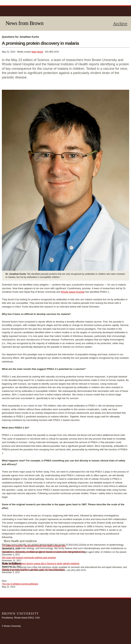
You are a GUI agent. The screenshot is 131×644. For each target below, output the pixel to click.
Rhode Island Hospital (73, 292)
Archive (120, 23)
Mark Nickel (37, 52)
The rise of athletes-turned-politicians (20, 584)
